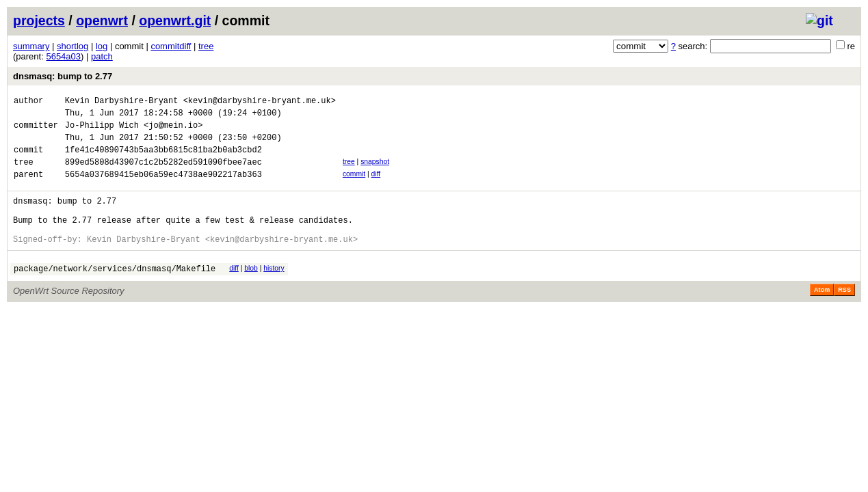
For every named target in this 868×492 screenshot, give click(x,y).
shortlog (73, 46)
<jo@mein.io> (173, 131)
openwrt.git (175, 20)
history (274, 293)
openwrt (102, 20)
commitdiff (171, 46)
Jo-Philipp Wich (102, 131)
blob (251, 293)
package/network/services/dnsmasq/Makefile (115, 295)
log (102, 46)
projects (39, 20)
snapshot (375, 172)
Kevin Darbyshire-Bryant (122, 102)
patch (102, 56)
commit (354, 186)
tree (206, 46)
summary (31, 46)
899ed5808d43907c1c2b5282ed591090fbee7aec (163, 174)
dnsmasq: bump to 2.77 (63, 76)
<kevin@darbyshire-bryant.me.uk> (260, 102)
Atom (822, 316)
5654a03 (63, 56)
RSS (844, 316)
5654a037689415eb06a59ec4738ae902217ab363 (163, 188)
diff (376, 186)
